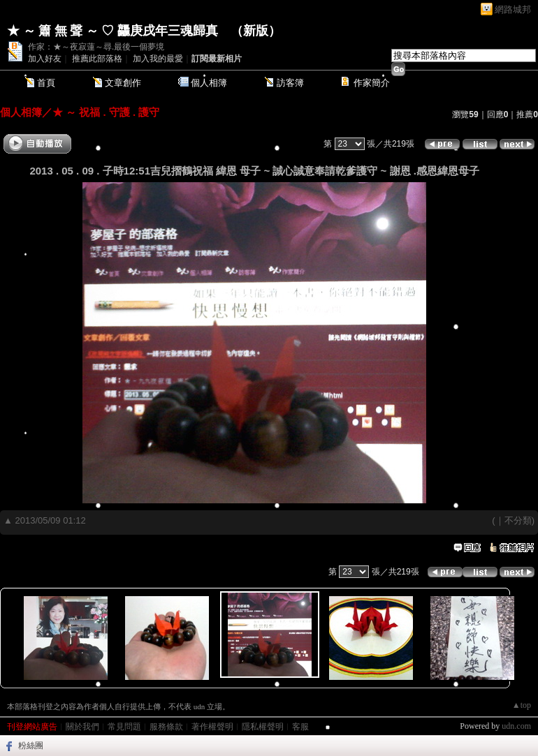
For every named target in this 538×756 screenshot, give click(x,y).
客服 (300, 727)
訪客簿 (290, 83)
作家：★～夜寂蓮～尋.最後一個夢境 (96, 47)
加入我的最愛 (158, 59)
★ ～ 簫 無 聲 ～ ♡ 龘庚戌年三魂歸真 (112, 31)
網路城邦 (513, 9)
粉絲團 (31, 746)
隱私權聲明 (263, 727)
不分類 (518, 520)
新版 (256, 31)
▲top (522, 705)
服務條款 (166, 727)
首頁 (46, 83)
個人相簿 (209, 83)
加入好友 (45, 59)
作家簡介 (372, 83)
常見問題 (124, 727)
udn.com (516, 726)
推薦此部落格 (97, 59)
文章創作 (123, 83)
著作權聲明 (212, 727)
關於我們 (82, 727)
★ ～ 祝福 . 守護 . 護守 (106, 112)
